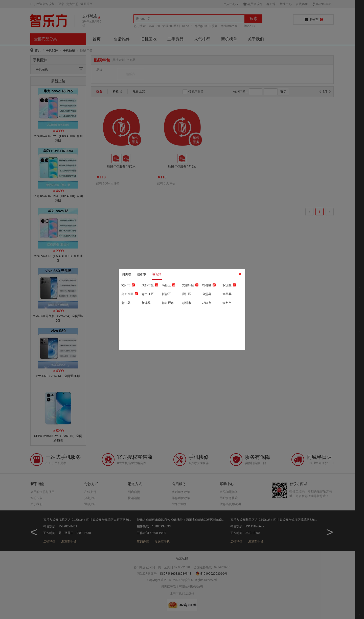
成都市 (142, 274)
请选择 (157, 274)
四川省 (126, 274)
